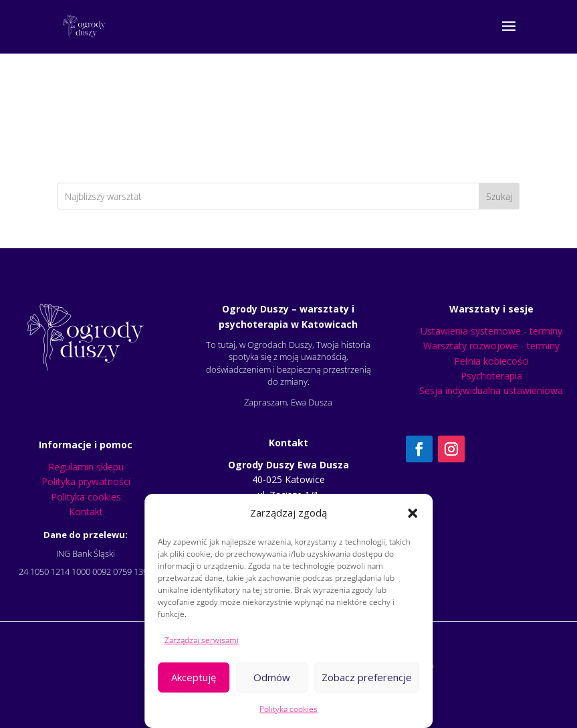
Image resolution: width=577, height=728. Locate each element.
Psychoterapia (491, 376)
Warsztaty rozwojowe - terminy (491, 346)
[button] (413, 513)
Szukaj (499, 196)
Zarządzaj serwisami (202, 640)
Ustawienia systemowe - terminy (491, 331)
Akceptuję (194, 677)
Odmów (272, 677)
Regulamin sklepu (86, 467)
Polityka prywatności (86, 481)
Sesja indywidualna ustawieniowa (491, 390)
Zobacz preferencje (367, 677)
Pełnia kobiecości (491, 361)
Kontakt (86, 512)
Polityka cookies (288, 709)
